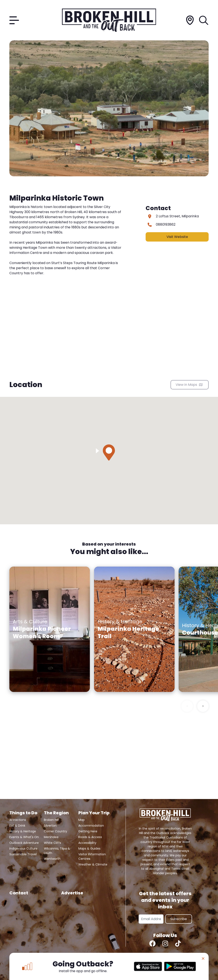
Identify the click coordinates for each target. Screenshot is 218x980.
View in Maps (189, 385)
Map (82, 820)
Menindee (51, 837)
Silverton (50, 826)
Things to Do (23, 813)
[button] (109, 453)
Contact (19, 893)
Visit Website (177, 237)
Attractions (18, 820)
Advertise (72, 893)
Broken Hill (51, 820)
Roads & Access (90, 837)
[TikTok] (178, 943)
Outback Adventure (24, 843)
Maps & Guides (89, 848)
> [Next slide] (203, 706)
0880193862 (166, 224)
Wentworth (52, 859)
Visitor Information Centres (92, 856)
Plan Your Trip (94, 813)
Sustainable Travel (23, 854)
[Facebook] (152, 943)
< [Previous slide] (187, 706)
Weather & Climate (93, 864)
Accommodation (91, 826)
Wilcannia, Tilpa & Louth (57, 851)
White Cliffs (52, 843)
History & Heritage (23, 831)
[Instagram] (165, 943)
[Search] (204, 20)
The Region (56, 813)
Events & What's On (24, 837)
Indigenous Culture (23, 848)
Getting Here (88, 831)
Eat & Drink (17, 826)
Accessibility (87, 843)
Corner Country (55, 831)
